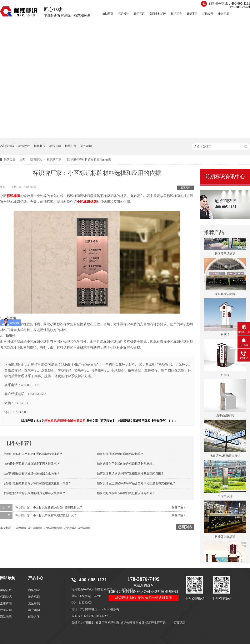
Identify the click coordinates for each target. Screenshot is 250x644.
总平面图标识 (225, 416)
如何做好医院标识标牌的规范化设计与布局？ (126, 493)
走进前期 (224, 14)
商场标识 (34, 590)
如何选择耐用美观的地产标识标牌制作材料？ (126, 464)
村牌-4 (225, 376)
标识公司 (55, 146)
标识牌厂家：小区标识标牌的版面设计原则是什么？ (49, 507)
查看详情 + (178, 507)
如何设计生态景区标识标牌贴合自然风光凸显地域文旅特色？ (136, 483)
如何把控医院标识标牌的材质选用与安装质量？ (35, 493)
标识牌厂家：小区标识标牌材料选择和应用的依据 (79, 160)
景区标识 (139, 14)
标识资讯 (208, 14)
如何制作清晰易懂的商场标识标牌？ (120, 454)
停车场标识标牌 (225, 295)
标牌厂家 (71, 146)
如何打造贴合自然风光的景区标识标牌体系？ (33, 454)
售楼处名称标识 (225, 538)
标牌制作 (40, 146)
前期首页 (108, 14)
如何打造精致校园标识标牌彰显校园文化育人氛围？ (38, 483)
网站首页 (6, 590)
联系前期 (6, 610)
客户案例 (34, 610)
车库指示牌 (225, 497)
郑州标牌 (86, 146)
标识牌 (37, 528)
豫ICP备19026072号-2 (98, 616)
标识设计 (124, 14)
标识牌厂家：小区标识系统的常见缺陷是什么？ (46, 515)
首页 (22, 160)
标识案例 (192, 14)
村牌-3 (225, 335)
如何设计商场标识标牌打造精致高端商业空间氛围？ (130, 474)
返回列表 (185, 188)
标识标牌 (176, 14)
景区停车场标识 (225, 254)
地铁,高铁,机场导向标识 (225, 457)
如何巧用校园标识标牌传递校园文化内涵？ (32, 474)
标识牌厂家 (24, 528)
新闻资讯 (36, 160)
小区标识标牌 (53, 528)
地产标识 (34, 597)
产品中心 (36, 578)
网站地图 (6, 617)
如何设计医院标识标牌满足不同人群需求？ (32, 464)
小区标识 (70, 528)
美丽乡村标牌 (158, 14)
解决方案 (34, 617)
